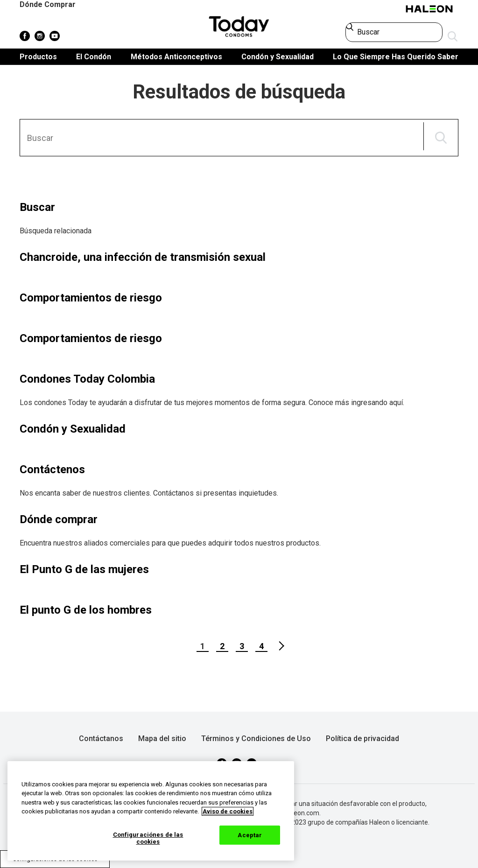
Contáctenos (52, 469)
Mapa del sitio (162, 738)
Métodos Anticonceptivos (176, 57)
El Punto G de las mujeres (84, 569)
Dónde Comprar (48, 4)
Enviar (453, 37)
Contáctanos (101, 738)
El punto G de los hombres (86, 610)
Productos (38, 57)
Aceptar (250, 835)
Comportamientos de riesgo (91, 298)
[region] (151, 811)
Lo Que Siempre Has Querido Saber (396, 57)
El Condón (94, 57)
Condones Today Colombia (87, 379)
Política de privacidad (362, 738)
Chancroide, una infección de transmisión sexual (143, 257)
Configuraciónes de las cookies (148, 838)
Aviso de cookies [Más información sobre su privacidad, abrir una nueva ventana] (228, 811)
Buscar (37, 207)
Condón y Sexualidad (278, 57)
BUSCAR (441, 138)
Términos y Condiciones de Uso (256, 738)
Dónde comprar (59, 519)
